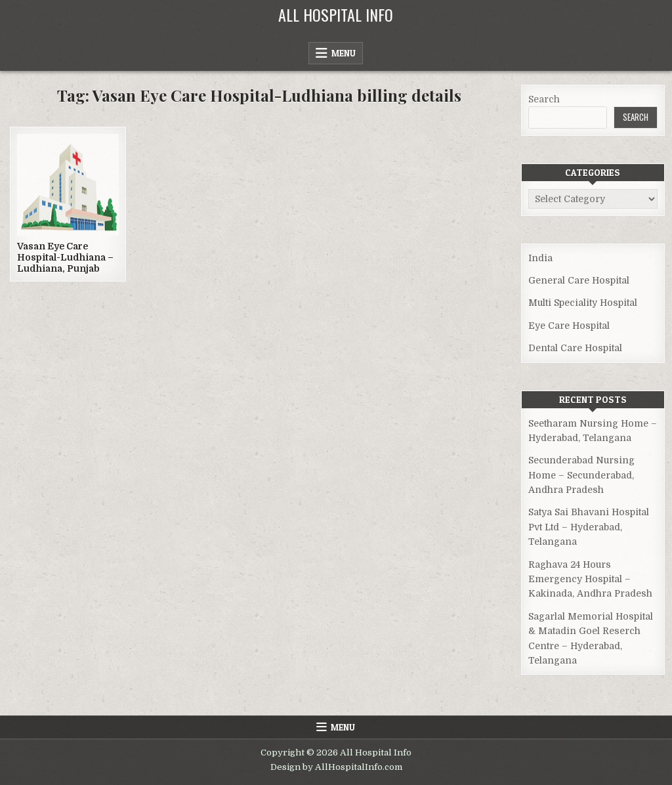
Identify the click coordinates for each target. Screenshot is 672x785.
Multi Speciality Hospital (583, 303)
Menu (344, 53)
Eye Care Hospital (569, 326)
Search (544, 99)
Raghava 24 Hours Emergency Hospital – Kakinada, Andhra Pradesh (590, 579)
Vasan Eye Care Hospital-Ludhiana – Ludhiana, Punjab (65, 257)
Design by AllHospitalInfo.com (336, 767)
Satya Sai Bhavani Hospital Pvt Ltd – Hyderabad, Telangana (589, 527)
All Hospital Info (336, 14)
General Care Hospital (579, 280)
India (540, 258)
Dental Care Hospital (575, 348)
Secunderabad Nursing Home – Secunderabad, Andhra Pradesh (581, 475)
